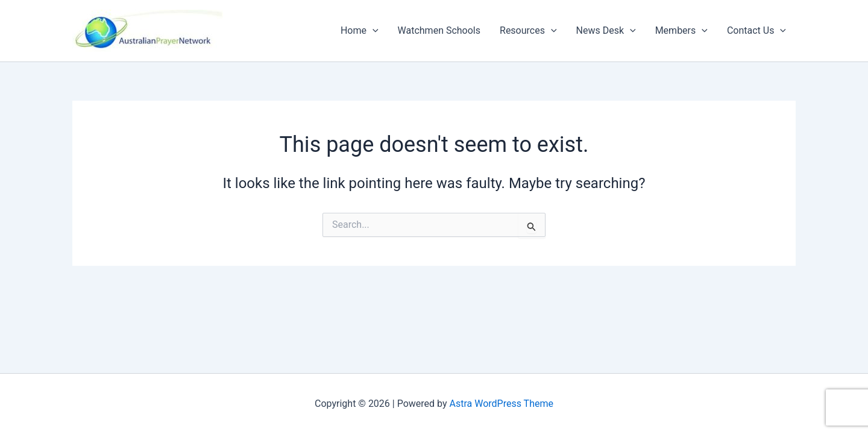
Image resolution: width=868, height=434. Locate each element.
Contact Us (756, 31)
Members (681, 31)
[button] (373, 31)
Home (360, 31)
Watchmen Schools (439, 30)
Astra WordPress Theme (502, 404)
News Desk (606, 31)
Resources (528, 31)
